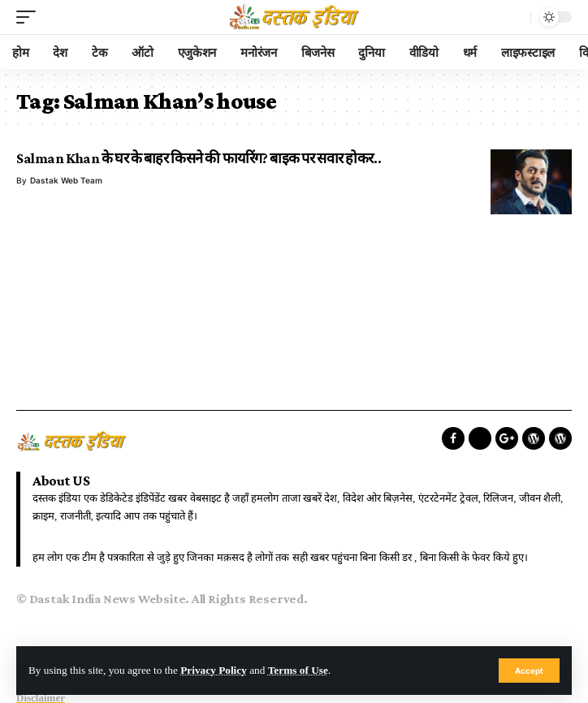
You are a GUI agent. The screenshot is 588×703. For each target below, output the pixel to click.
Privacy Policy (214, 670)
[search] (514, 17)
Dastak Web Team (66, 180)
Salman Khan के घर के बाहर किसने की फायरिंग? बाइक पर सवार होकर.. (199, 158)
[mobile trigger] (30, 17)
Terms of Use (298, 670)
